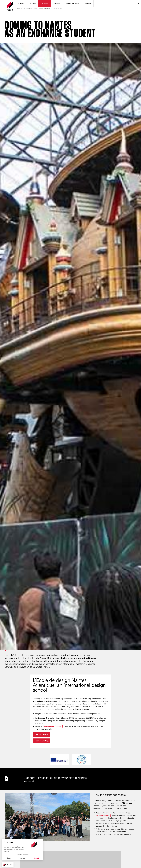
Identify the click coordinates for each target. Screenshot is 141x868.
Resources (88, 3)
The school (32, 3)
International (45, 3)
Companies (57, 3)
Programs (21, 3)
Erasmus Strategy (42, 741)
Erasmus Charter (41, 734)
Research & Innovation (72, 3)
